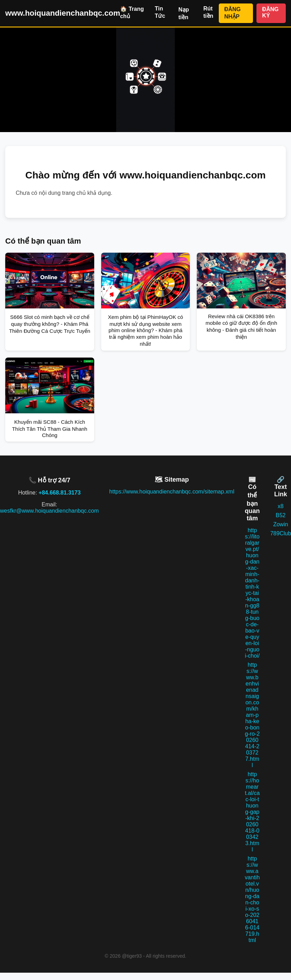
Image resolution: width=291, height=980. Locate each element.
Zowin (281, 524)
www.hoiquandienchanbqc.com (63, 13)
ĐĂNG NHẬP (233, 13)
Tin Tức (160, 12)
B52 (281, 515)
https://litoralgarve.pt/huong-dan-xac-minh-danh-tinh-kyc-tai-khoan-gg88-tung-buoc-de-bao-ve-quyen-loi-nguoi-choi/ (252, 593)
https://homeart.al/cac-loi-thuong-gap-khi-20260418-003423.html (252, 812)
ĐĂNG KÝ (270, 12)
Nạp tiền (184, 13)
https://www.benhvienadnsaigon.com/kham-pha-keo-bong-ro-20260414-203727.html (252, 715)
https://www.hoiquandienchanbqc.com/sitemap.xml (172, 492)
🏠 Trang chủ (132, 13)
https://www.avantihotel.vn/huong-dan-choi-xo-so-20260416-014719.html (252, 899)
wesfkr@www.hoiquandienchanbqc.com (49, 511)
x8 (281, 506)
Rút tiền (208, 12)
